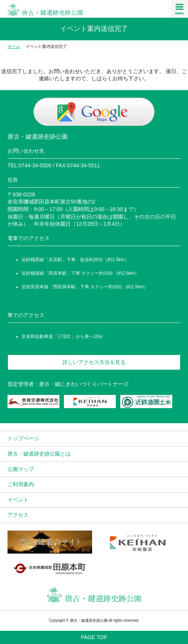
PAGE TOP (94, 637)
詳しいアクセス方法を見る (94, 362)
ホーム (14, 46)
